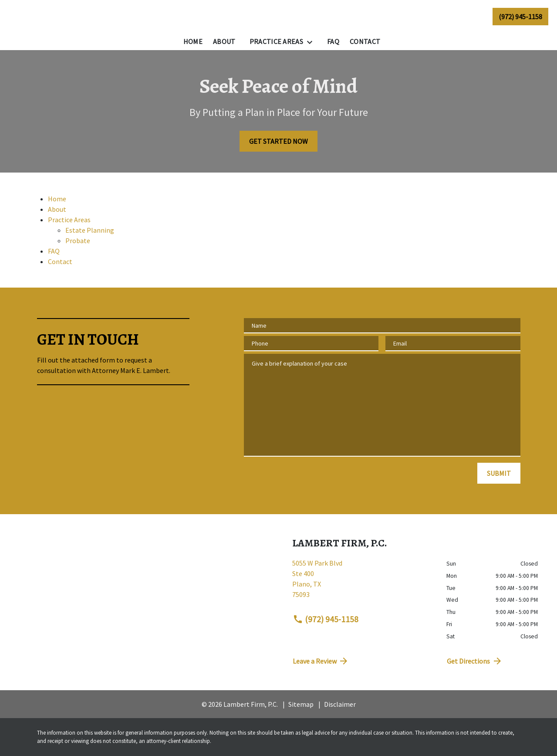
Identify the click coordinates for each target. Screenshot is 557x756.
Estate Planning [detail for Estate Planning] (90, 230)
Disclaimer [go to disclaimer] (340, 704)
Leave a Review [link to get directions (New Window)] (321, 661)
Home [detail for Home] (57, 199)
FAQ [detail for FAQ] (54, 251)
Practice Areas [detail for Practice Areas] (69, 220)
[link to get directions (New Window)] (363, 582)
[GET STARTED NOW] (278, 141)
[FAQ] (333, 41)
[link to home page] (61, 16)
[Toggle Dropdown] (312, 42)
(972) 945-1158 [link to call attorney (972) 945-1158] (326, 619)
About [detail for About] (57, 209)
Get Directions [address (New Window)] (475, 661)
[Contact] (365, 41)
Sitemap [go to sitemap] (301, 704)
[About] (224, 41)
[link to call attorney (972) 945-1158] (520, 16)
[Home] (193, 41)
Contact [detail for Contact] (60, 261)
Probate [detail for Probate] (78, 241)
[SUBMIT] (499, 473)
